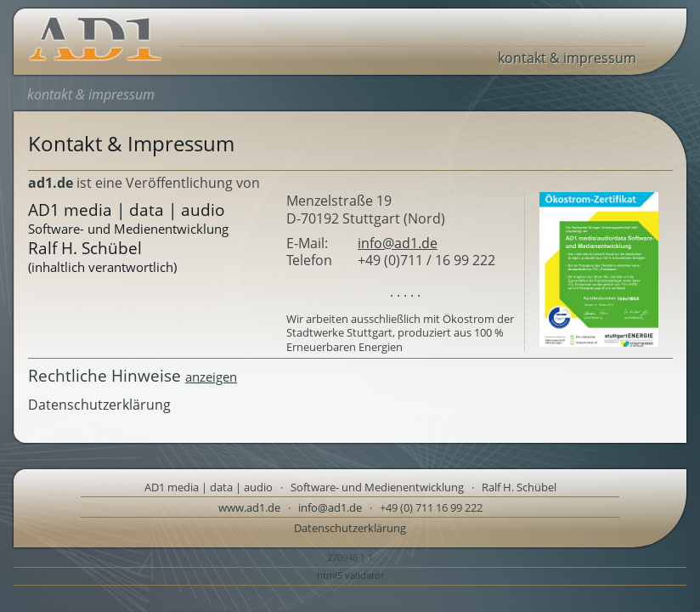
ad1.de (51, 183)
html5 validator (350, 575)
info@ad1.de (398, 243)
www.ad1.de (249, 507)
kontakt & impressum (567, 58)
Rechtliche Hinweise (133, 375)
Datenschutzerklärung (99, 405)
